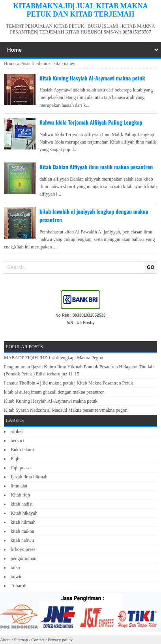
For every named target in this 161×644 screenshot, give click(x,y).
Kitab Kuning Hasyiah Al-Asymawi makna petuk (92, 78)
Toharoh (19, 586)
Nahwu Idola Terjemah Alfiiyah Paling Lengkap (91, 122)
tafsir (16, 567)
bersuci (18, 441)
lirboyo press (23, 549)
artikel (17, 431)
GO (151, 267)
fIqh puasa (21, 468)
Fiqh (15, 459)
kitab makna (22, 531)
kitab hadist (22, 504)
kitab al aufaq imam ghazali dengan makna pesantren (54, 392)
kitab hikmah (23, 522)
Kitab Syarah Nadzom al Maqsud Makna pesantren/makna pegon (66, 410)
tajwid (17, 577)
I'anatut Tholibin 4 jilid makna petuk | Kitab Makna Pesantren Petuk (68, 383)
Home (10, 63)
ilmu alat (19, 486)
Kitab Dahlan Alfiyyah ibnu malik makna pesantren (96, 167)
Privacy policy (60, 640)
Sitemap (21, 640)
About (5, 640)
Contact (38, 640)
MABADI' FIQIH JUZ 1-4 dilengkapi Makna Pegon (53, 358)
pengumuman (23, 558)
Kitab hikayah (24, 513)
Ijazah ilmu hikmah (29, 477)
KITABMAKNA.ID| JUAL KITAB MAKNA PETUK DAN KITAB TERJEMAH (80, 10)
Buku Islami (22, 450)
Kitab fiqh (20, 495)
